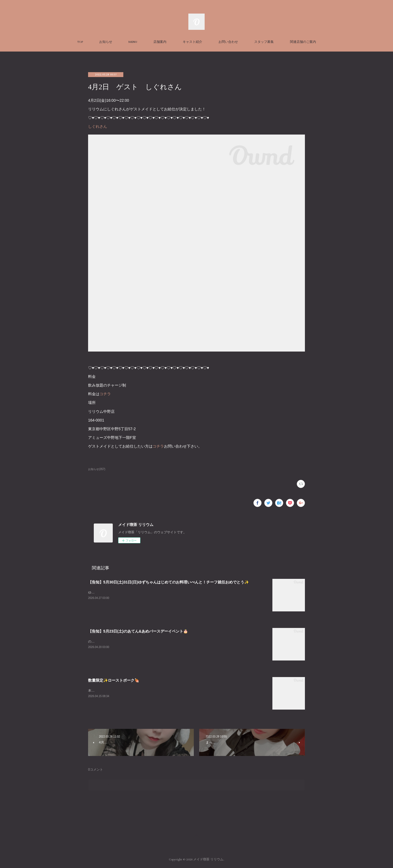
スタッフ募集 (264, 42)
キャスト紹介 (192, 42)
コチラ (105, 394)
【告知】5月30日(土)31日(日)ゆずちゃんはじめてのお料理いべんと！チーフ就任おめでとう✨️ (168, 582)
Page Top (196, 838)
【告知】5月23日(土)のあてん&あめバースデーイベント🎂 (138, 631)
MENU (133, 42)
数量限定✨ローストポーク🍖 (114, 680)
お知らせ (106, 42)
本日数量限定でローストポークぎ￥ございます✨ (124, 691)
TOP (80, 42)
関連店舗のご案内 (303, 42)
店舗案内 (160, 42)
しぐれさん (98, 126)
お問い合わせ (228, 42)
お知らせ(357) (97, 469)
